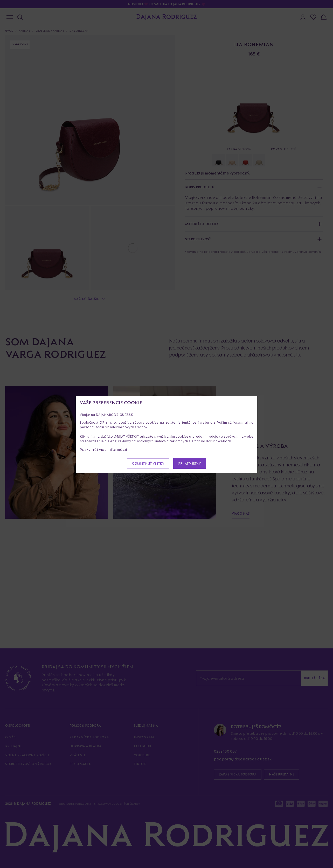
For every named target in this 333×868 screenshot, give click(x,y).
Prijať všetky (189, 463)
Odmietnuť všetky (148, 463)
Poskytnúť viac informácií (103, 449)
